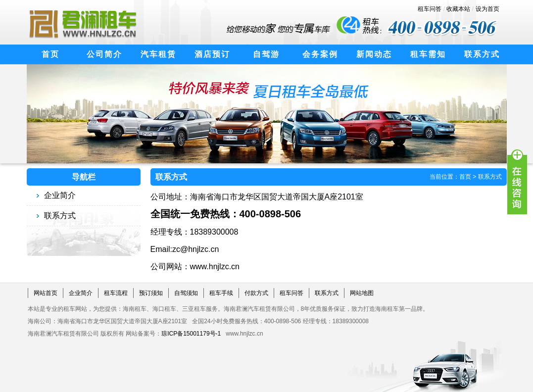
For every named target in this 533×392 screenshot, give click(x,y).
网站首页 (46, 293)
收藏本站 (458, 9)
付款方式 (256, 293)
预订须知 (151, 293)
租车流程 (116, 293)
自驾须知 (186, 293)
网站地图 (362, 293)
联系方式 (60, 216)
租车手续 (221, 293)
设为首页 (487, 9)
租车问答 (430, 9)
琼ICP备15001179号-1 (191, 334)
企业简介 (60, 195)
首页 (465, 177)
